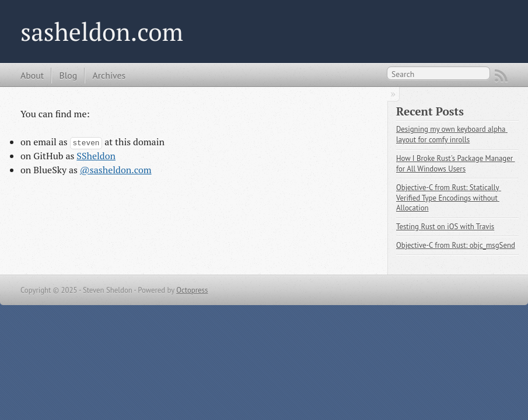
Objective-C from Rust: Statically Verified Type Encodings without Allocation (449, 198)
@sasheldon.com (116, 170)
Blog (68, 75)
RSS (501, 76)
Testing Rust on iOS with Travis (445, 227)
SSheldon (96, 156)
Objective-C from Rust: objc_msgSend (456, 245)
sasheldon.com (102, 32)
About (32, 75)
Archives (109, 75)
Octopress (192, 290)
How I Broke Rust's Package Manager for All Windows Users (456, 164)
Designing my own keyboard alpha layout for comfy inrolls (452, 134)
